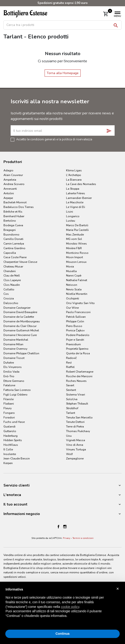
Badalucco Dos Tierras (19, 207)
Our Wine (72, 308)
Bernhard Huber (14, 216)
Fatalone (9, 385)
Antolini (9, 193)
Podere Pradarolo (78, 335)
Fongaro (9, 413)
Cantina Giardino (14, 248)
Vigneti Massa (76, 440)
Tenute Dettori (75, 422)
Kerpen (8, 463)
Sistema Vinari (76, 394)
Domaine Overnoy (15, 349)
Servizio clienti (17, 485)
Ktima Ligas (74, 170)
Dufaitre (9, 363)
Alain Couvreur (13, 175)
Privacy (67, 538)
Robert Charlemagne (80, 372)
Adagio (8, 170)
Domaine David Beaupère (20, 312)
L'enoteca (12, 495)
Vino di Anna (75, 445)
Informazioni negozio (22, 514)
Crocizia (9, 298)
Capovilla (10, 253)
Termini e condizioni (83, 538)
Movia (70, 266)
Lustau (71, 221)
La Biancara (74, 180)
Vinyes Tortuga (76, 449)
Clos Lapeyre (12, 280)
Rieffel (70, 367)
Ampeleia (10, 180)
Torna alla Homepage (63, 73)
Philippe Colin (75, 321)
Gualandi (9, 426)
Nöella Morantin (77, 294)
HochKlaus (11, 445)
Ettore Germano (14, 381)
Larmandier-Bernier (79, 198)
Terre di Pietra (75, 426)
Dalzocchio (11, 303)
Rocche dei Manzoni (79, 376)
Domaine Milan (13, 344)
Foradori (9, 417)
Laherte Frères (76, 193)
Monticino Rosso (77, 253)
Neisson (72, 285)
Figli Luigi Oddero (15, 394)
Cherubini (10, 271)
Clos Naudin (12, 285)
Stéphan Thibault (77, 404)
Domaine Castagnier (17, 308)
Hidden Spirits (13, 440)
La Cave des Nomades (81, 184)
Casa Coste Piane (15, 257)
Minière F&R (74, 248)
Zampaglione (75, 458)
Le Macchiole (75, 202)
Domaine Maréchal (16, 340)
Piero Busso (74, 326)
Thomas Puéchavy (78, 431)
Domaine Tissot (14, 358)
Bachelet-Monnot (15, 202)
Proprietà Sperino (77, 349)
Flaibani (9, 404)
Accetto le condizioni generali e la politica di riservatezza (54, 139)
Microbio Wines (76, 243)
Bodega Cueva (13, 225)
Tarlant (71, 413)
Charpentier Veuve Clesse (20, 262)
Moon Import (75, 257)
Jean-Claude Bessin (17, 458)
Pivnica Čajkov (75, 330)
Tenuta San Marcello (79, 417)
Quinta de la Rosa (78, 353)
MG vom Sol (74, 239)
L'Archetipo (74, 175)
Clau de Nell (12, 275)
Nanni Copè (74, 275)
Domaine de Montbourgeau (22, 321)
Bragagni (10, 230)
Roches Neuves (76, 381)
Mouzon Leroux (76, 262)
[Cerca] (62, 25)
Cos (6, 294)
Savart (70, 385)
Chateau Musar (13, 266)
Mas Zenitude (75, 234)
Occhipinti (73, 298)
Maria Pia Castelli (77, 230)
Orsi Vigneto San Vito (80, 303)
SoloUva (72, 399)
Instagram (65, 527)
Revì (69, 363)
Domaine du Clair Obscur (20, 326)
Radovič (71, 358)
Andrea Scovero (14, 184)
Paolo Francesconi (78, 312)
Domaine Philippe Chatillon (21, 353)
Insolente (10, 454)
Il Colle (8, 449)
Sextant (71, 390)
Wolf (69, 454)
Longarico (73, 216)
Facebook (58, 527)
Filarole (9, 399)
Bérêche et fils (13, 212)
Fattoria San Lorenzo (17, 390)
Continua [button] (62, 634)
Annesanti (10, 189)
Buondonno (11, 234)
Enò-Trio (9, 376)
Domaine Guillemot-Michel (21, 330)
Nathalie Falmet (77, 280)
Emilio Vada (11, 372)
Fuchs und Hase (14, 422)
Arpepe (8, 198)
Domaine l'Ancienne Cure (20, 335)
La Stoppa (73, 189)
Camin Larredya (14, 243)
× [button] (118, 589)
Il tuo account (15, 504)
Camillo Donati (13, 239)
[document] (62, 606)
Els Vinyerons (13, 367)
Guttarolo (10, 431)
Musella (71, 271)
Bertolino (10, 221)
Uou (69, 436)
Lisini (70, 212)
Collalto (9, 289)
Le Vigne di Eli (76, 207)
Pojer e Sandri (75, 340)
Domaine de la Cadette (19, 317)
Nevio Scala (74, 289)
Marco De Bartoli (77, 225)
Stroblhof (72, 408)
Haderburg (11, 436)
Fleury (8, 408)
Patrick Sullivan (76, 317)
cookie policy (70, 607)
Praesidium (73, 344)
